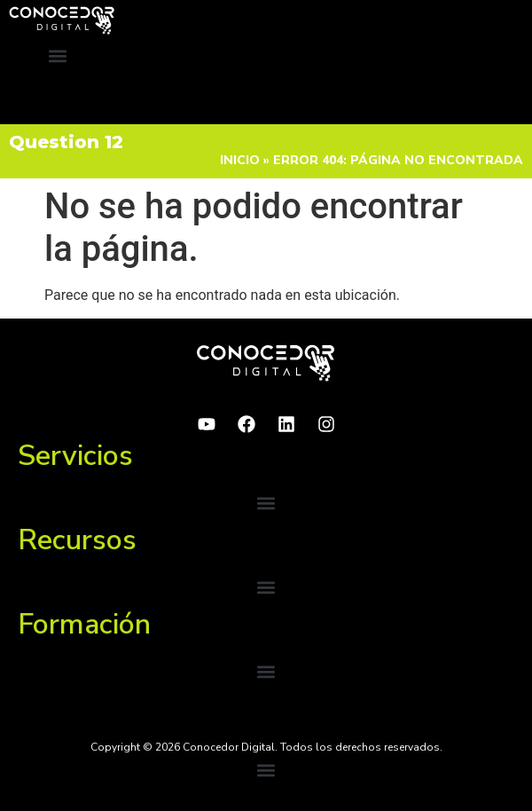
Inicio (240, 160)
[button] (58, 55)
